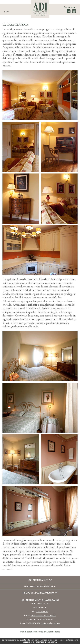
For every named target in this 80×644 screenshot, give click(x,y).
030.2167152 (42, 611)
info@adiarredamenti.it (43, 615)
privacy (46, 623)
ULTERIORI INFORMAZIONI (35, 642)
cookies (56, 623)
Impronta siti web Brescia (47, 632)
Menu (6, 12)
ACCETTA (52, 642)
